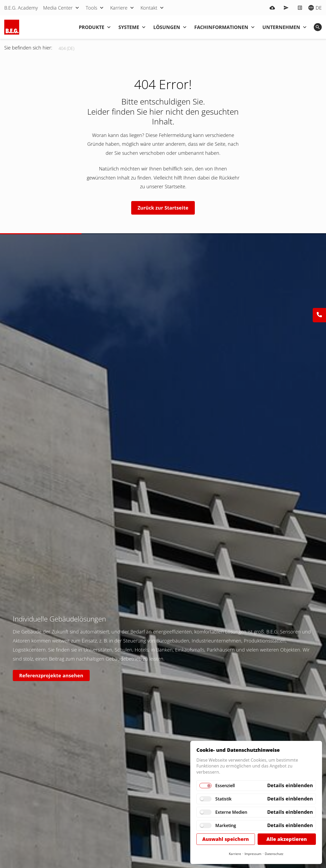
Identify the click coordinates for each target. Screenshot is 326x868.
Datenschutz (274, 854)
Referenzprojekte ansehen (51, 675)
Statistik (223, 799)
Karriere (235, 854)
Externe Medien (231, 812)
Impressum (253, 854)
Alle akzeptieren (287, 839)
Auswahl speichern (226, 839)
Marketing (226, 825)
